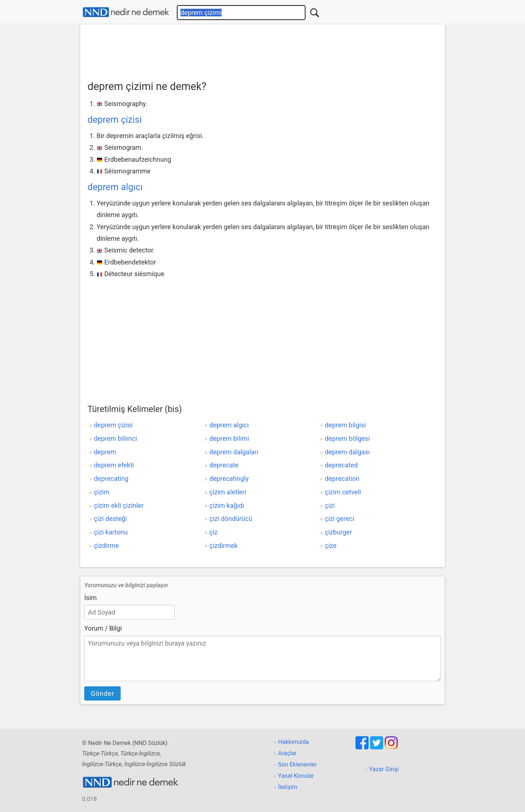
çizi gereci (340, 519)
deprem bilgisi (345, 425)
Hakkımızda (294, 742)
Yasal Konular (296, 776)
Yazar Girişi (384, 769)
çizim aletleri (228, 492)
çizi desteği (110, 519)
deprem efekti (114, 465)
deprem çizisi (115, 120)
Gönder (102, 693)
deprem (105, 452)
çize (331, 546)
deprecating (111, 478)
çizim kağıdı (227, 505)
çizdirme (106, 546)
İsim (90, 598)
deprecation (342, 478)
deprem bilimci (115, 438)
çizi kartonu (111, 532)
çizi (330, 505)
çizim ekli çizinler (118, 505)
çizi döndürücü (231, 519)
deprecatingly (229, 478)
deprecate (224, 465)
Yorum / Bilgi (103, 628)
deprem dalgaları (234, 452)
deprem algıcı (115, 187)
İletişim (288, 787)
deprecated (341, 465)
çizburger (338, 532)
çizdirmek (223, 546)
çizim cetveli (343, 492)
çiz (213, 532)
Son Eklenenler (297, 764)
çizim (102, 492)
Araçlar (287, 753)
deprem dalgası (347, 452)
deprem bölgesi (347, 438)
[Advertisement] (262, 50)
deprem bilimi (229, 438)
